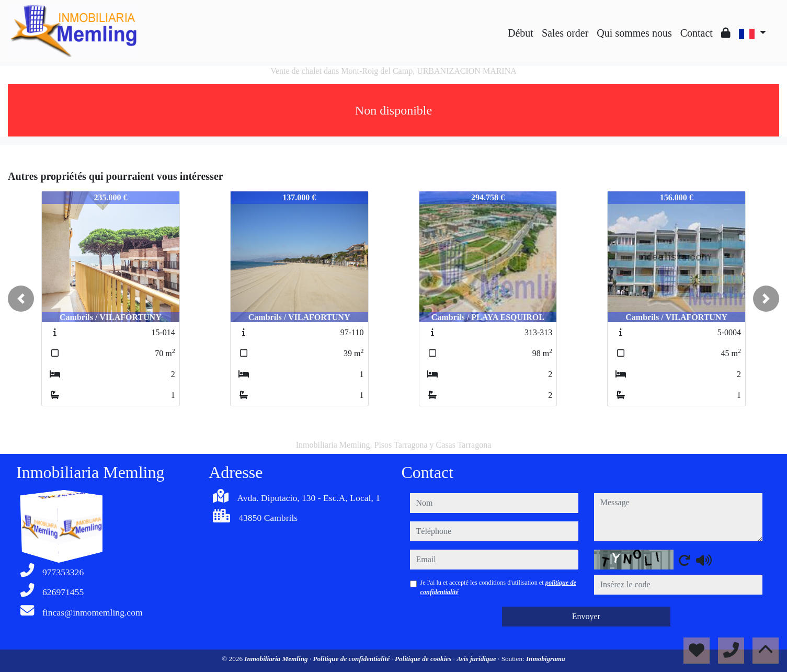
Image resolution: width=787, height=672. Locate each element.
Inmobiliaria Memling (277, 659)
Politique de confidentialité (352, 659)
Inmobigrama (546, 659)
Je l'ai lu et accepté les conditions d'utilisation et (499, 587)
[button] (21, 299)
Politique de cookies (424, 659)
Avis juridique (477, 659)
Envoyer (586, 616)
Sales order (565, 33)
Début (521, 33)
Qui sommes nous (634, 33)
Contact (697, 33)
